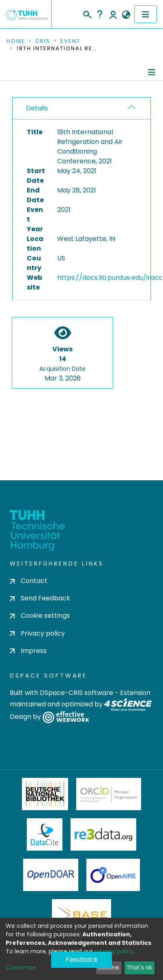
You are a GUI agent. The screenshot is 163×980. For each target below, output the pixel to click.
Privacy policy (37, 633)
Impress (28, 651)
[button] (126, 15)
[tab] (81, 109)
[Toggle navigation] (146, 14)
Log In (113, 14)
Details (37, 108)
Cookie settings (40, 616)
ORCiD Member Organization (109, 794)
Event (70, 41)
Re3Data (103, 834)
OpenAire (113, 875)
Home (16, 41)
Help (100, 14)
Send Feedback (40, 598)
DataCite (45, 834)
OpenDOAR (51, 875)
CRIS (43, 41)
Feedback (82, 960)
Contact (29, 581)
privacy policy (114, 951)
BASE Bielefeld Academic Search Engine (81, 915)
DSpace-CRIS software (76, 693)
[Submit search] (87, 13)
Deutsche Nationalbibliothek (45, 794)
